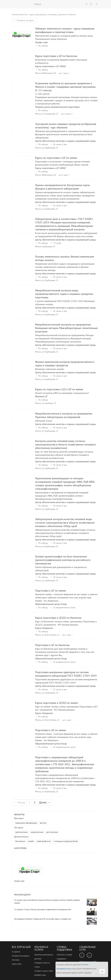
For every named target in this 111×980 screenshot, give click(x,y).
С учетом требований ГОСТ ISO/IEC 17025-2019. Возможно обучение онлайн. (65, 303)
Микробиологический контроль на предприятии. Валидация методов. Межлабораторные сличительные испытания (22, 333)
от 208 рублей (42, 94)
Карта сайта (17, 964)
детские (43, 823)
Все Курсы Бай (21, 947)
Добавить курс (40, 975)
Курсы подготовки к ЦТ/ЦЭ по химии (22, 712)
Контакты (16, 960)
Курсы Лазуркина (44, 628)
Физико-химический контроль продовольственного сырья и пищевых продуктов (22, 371)
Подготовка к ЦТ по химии (22, 599)
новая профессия (44, 841)
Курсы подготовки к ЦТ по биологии (22, 65)
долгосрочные (52, 832)
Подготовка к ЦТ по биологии (22, 654)
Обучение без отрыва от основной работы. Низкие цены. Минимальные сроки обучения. (64, 37)
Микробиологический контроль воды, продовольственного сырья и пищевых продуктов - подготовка (22, 299)
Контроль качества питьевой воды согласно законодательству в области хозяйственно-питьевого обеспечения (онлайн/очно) (22, 450)
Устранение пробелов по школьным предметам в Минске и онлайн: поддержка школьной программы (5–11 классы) (22, 92)
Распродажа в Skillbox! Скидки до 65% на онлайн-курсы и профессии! (43, 919)
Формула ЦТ (41, 396)
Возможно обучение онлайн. (50, 369)
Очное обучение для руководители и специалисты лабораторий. (61, 569)
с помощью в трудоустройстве (66, 841)
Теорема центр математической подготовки (57, 107)
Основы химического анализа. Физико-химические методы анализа (22, 265)
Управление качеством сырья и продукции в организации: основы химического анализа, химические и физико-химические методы (65, 267)
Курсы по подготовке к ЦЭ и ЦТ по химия (22, 398)
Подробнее (88, 973)
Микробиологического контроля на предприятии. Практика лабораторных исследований (22, 422)
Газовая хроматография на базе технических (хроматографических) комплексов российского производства (22, 565)
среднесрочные (37, 832)
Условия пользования (21, 956)
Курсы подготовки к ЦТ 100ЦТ (51, 66)
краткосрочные (22, 832)
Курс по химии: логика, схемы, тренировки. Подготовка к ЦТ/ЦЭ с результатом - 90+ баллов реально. (66, 708)
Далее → (45, 802)
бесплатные (20, 841)
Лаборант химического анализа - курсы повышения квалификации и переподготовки (22, 37)
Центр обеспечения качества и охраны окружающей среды (65, 141)
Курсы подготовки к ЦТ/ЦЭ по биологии (22, 627)
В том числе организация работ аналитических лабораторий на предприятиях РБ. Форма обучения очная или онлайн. (66, 235)
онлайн (31, 841)
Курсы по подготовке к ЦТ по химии (22, 167)
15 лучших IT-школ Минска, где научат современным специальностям (43, 909)
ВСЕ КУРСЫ (23, 4)
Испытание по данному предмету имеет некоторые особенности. (61, 61)
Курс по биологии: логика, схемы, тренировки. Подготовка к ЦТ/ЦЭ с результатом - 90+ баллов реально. (66, 623)
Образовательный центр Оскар (51, 604)
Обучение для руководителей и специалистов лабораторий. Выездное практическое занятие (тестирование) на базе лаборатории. (66, 134)
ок (102, 971)
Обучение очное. (44, 421)
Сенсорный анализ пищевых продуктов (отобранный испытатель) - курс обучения (22, 133)
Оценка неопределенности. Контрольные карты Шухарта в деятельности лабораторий (22, 194)
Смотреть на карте (23, 20)
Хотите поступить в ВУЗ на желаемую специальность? (62, 393)
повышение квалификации (26, 823)
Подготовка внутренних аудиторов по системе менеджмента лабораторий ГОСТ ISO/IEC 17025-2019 (22, 681)
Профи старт (42, 42)
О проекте (16, 952)
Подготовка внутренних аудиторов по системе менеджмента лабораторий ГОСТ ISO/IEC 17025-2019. (66, 681)
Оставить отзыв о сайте (44, 971)
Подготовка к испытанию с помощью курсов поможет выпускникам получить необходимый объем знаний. (63, 163)
